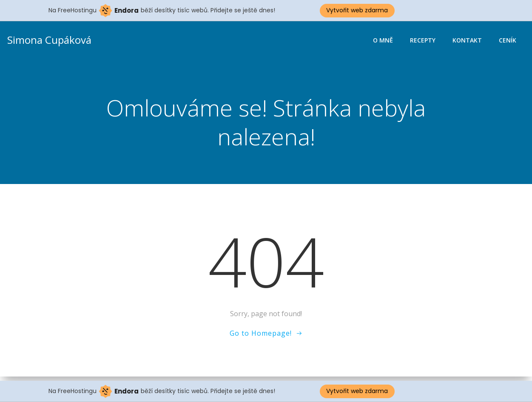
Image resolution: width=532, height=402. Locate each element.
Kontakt (468, 41)
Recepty (424, 41)
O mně (384, 41)
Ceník (508, 41)
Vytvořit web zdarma (357, 10)
